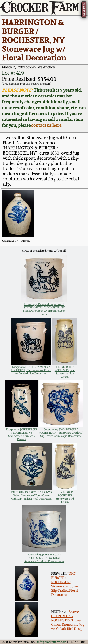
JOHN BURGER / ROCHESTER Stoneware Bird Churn (65, 497)
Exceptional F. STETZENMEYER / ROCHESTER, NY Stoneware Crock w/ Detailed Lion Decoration (31, 370)
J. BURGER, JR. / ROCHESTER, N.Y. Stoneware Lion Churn (65, 372)
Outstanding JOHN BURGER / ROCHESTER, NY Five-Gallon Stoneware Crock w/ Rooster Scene (44, 558)
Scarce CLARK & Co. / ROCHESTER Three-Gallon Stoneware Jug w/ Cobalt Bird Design (68, 620)
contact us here (46, 125)
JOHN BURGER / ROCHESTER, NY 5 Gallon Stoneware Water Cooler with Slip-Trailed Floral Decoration (31, 495)
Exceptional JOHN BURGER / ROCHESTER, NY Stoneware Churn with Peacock (22, 434)
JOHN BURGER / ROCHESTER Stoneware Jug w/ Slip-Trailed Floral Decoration (65, 584)
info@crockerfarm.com (52, 642)
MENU (84, 9)
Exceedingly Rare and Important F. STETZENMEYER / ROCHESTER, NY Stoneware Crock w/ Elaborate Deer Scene (44, 309)
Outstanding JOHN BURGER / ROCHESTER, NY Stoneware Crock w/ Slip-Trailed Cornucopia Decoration (61, 433)
